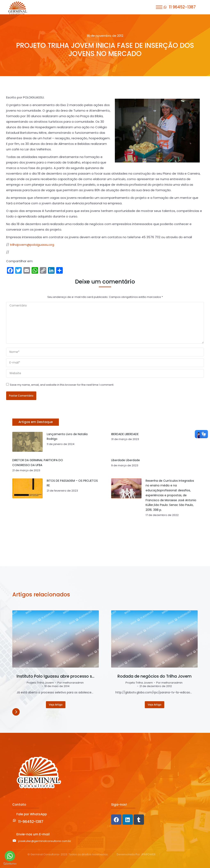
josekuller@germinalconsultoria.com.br (45, 841)
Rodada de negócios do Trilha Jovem (155, 676)
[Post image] (56, 639)
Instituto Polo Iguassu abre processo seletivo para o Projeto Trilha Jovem (56, 676)
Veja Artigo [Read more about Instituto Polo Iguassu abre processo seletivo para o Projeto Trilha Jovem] (56, 705)
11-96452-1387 (31, 822)
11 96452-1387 (182, 7)
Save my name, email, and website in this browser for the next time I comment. (62, 385)
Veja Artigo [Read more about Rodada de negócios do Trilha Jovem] (155, 705)
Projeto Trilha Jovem (40, 683)
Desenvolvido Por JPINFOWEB (136, 855)
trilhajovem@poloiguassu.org (32, 245)
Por (71, 683)
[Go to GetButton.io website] (10, 864)
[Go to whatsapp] (10, 856)
